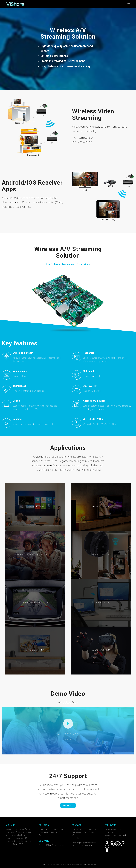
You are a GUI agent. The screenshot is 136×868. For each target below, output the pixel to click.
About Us (42, 845)
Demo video (83, 264)
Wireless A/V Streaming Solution (51, 829)
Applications (68, 264)
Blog (49, 845)
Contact (61, 845)
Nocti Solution (92, 865)
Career (55, 845)
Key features (53, 264)
